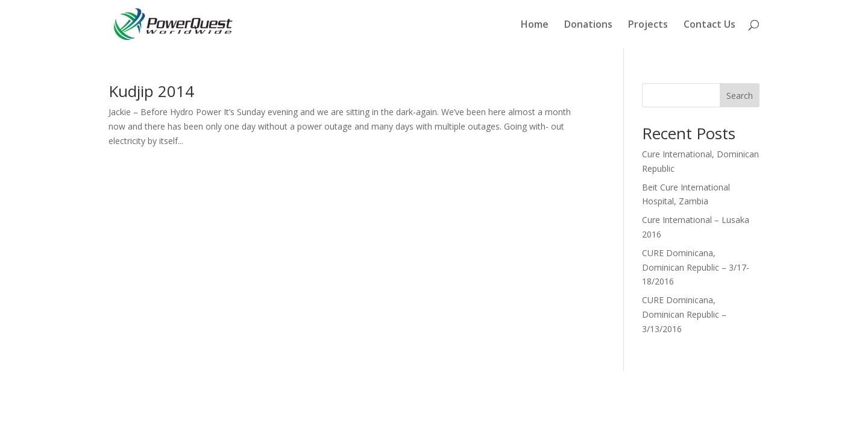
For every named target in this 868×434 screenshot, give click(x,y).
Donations (588, 25)
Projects (648, 25)
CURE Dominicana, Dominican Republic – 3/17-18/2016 (696, 267)
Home (535, 25)
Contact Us (709, 25)
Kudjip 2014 (151, 91)
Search (740, 96)
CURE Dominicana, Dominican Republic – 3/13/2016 (684, 314)
